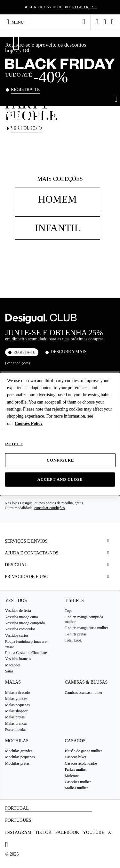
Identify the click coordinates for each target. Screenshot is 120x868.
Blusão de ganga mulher (84, 751)
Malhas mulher (76, 788)
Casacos (75, 741)
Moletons (72, 776)
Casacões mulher (78, 782)
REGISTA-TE (24, 352)
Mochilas (17, 741)
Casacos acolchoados (81, 763)
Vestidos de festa (18, 611)
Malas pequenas (17, 705)
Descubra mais (68, 352)
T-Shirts (74, 601)
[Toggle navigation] (18, 22)
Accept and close (60, 479)
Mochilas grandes (19, 751)
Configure (60, 460)
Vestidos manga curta (22, 617)
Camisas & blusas (86, 683)
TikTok (44, 832)
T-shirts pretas (76, 634)
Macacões (13, 665)
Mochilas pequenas (20, 757)
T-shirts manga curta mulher (87, 628)
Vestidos (16, 601)
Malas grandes (16, 699)
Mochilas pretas (17, 763)
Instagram (18, 832)
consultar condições (49, 508)
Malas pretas (15, 717)
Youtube (94, 832)
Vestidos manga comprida (25, 623)
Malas (13, 683)
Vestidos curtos (17, 635)
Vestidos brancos (18, 659)
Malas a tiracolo (17, 693)
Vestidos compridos (20, 629)
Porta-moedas (16, 730)
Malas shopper (16, 711)
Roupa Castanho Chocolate (26, 653)
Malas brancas (16, 723)
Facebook (67, 832)
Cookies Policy (29, 423)
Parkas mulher (76, 769)
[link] (84, 22)
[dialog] (60, 434)
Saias (9, 671)
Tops (69, 611)
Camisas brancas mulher (84, 693)
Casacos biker (76, 757)
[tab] (60, 541)
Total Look (73, 640)
